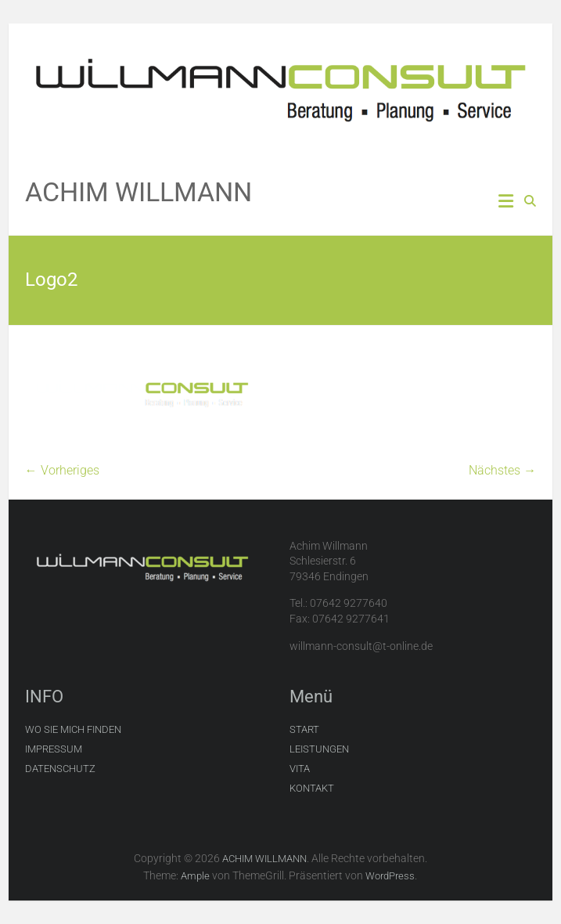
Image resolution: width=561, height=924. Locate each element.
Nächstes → (502, 470)
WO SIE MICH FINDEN (73, 729)
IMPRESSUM (54, 749)
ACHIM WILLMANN (138, 192)
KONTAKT (312, 788)
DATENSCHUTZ (60, 769)
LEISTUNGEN (319, 749)
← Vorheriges (62, 470)
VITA (300, 769)
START (304, 729)
